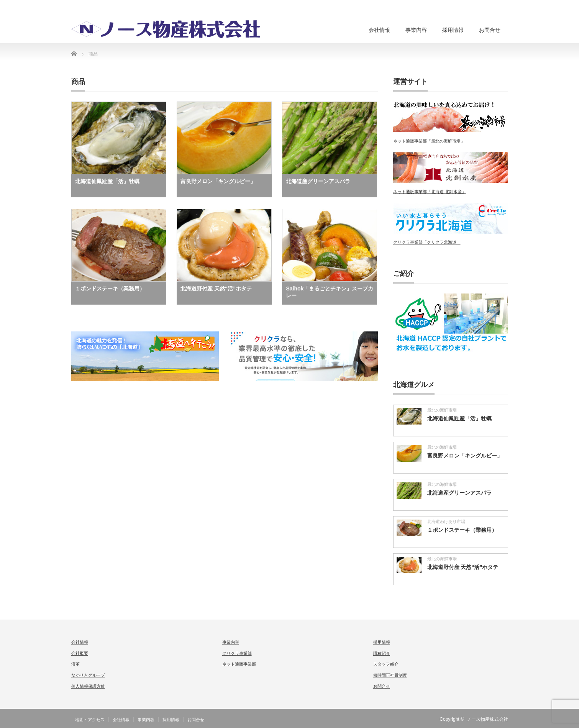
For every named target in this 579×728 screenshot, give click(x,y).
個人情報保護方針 (88, 686)
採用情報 (453, 30)
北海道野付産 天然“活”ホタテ (216, 289)
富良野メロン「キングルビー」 (218, 181)
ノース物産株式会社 (487, 719)
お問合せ (490, 30)
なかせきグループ (88, 675)
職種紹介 (382, 653)
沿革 (75, 664)
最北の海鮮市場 (442, 410)
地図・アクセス (90, 720)
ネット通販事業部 (239, 664)
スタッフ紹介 (386, 664)
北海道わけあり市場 (446, 521)
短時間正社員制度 (390, 675)
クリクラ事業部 (237, 653)
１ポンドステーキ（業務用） (110, 289)
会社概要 (80, 653)
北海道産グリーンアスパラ (318, 181)
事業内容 (416, 30)
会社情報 (379, 30)
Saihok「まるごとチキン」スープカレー (330, 292)
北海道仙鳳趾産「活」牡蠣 (107, 181)
